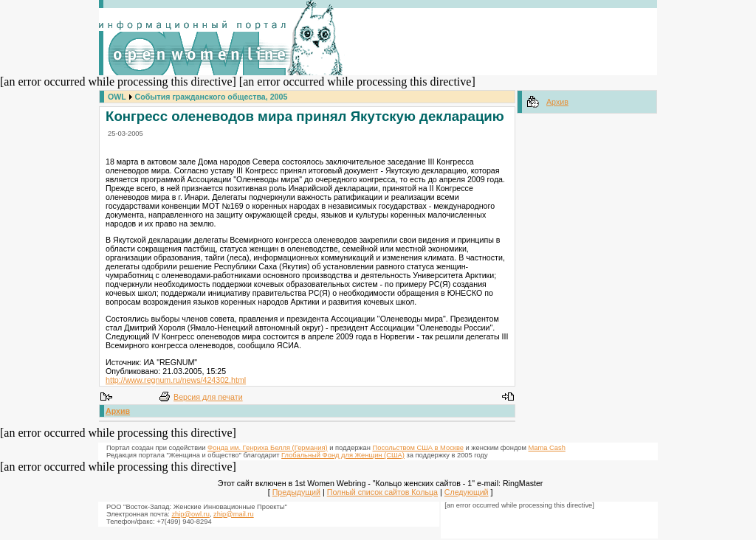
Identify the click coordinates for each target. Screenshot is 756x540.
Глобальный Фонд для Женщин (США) (343, 455)
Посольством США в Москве (418, 448)
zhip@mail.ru (234, 514)
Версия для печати (208, 397)
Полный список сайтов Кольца (382, 492)
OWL (117, 97)
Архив (118, 411)
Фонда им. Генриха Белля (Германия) (268, 448)
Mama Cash (547, 448)
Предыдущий (296, 492)
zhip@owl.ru (190, 514)
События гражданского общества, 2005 (212, 97)
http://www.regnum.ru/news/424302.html (176, 380)
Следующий (467, 492)
